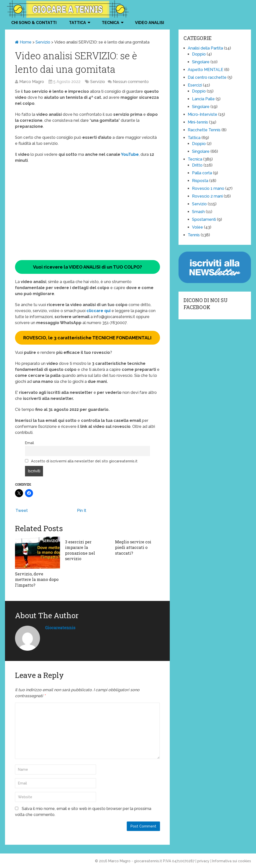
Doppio (199, 54)
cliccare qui (99, 311)
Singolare (201, 62)
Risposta (200, 181)
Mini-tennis (198, 122)
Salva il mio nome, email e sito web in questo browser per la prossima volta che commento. (83, 812)
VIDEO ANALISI (149, 23)
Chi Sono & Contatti (34, 23)
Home (23, 42)
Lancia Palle (203, 99)
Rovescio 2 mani (207, 196)
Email (29, 443)
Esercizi (195, 85)
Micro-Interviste (202, 114)
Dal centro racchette (207, 77)
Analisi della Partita (205, 48)
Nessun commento (131, 82)
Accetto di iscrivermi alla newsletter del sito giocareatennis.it (81, 461)
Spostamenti (204, 219)
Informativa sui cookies (232, 861)
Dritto (197, 165)
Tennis (194, 235)
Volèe (197, 227)
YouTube (129, 154)
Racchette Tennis (204, 130)
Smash (198, 212)
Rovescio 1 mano (208, 188)
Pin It (82, 511)
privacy (203, 861)
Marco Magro (32, 82)
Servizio (43, 42)
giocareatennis (60, 628)
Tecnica (110, 23)
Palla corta (202, 173)
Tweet (22, 511)
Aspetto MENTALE (205, 70)
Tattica (77, 23)
